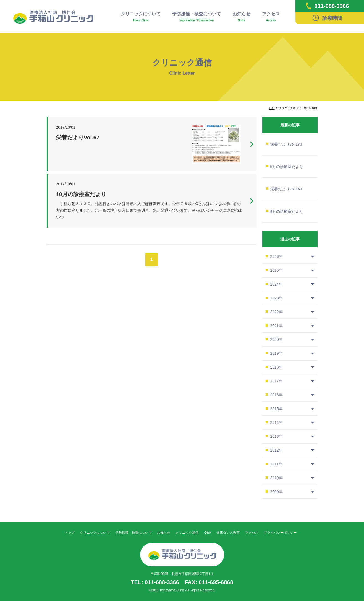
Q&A (208, 533)
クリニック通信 (187, 533)
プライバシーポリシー (280, 533)
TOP (272, 108)
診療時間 (327, 18)
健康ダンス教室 (228, 533)
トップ (70, 533)
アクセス (271, 17)
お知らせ (242, 17)
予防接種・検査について (197, 17)
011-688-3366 (328, 6)
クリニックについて (141, 17)
